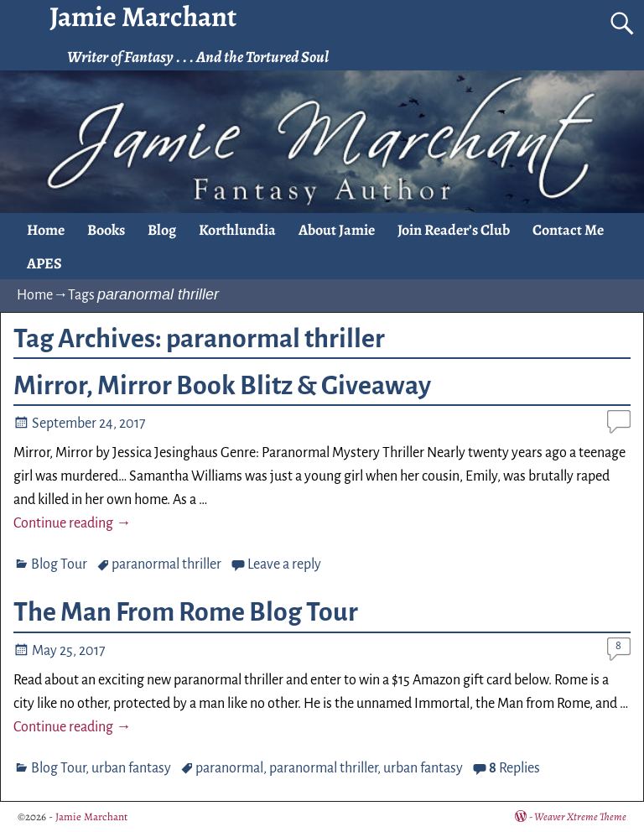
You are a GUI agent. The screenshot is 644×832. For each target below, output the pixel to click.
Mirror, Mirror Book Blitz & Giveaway (222, 386)
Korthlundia (237, 230)
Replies (514, 768)
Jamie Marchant (91, 816)
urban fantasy (131, 768)
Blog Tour (59, 564)
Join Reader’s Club (454, 230)
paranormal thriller (166, 564)
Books (106, 230)
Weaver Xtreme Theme (580, 816)
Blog (162, 230)
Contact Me (568, 230)
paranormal (229, 768)
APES (44, 263)
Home (46, 230)
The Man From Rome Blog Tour (186, 612)
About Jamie (337, 230)
